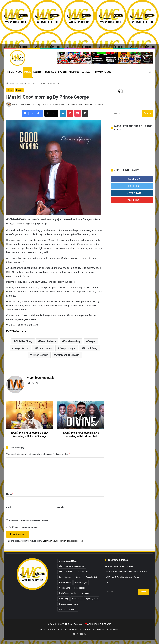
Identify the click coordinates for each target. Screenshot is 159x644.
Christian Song (24, 341)
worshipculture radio (67, 355)
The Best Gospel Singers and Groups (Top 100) (126, 572)
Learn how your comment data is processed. (63, 541)
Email (10, 507)
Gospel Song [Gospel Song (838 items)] (65, 588)
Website (61, 507)
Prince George (40, 355)
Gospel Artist (21, 348)
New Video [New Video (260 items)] (77, 599)
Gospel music (44, 348)
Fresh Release (48, 341)
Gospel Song (90, 348)
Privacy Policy (102, 72)
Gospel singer (67, 348)
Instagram (132, 193)
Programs (50, 72)
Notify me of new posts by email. (24, 527)
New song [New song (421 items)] (63, 599)
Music (28, 72)
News (19, 72)
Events (38, 72)
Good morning (72, 341)
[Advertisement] (79, 22)
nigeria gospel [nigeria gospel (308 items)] (92, 599)
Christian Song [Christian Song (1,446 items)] (83, 572)
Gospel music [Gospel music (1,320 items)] (65, 583)
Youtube (133, 200)
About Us (74, 72)
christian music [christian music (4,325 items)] (66, 572)
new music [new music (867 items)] (85, 593)
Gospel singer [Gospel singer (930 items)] (81, 583)
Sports (62, 72)
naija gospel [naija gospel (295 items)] (79, 588)
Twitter (132, 186)
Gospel (92, 341)
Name (10, 494)
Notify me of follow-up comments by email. (29, 521)
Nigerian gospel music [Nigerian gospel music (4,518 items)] (69, 604)
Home (11, 72)
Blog (10, 90)
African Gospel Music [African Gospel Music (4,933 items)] (68, 561)
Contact (87, 72)
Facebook (132, 179)
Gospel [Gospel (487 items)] (78, 577)
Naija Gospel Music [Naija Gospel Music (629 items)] (67, 593)
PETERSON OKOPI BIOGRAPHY (119, 566)
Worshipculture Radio (21, 105)
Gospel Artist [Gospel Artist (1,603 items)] (91, 577)
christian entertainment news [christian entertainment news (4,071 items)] (72, 566)
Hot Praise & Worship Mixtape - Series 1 (123, 577)
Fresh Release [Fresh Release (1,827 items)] (65, 577)
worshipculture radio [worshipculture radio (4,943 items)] (68, 609)
